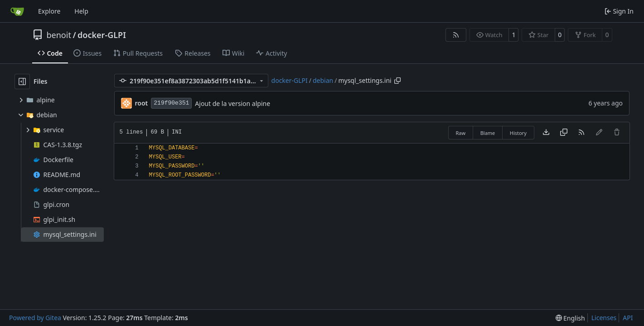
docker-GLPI (102, 35)
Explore (49, 11)
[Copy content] (564, 133)
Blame (488, 133)
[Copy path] (397, 81)
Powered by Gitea (35, 318)
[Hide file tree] (22, 81)
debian (323, 80)
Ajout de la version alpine (232, 103)
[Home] (17, 11)
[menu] (570, 318)
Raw (461, 133)
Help (81, 11)
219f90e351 (171, 103)
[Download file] (546, 133)
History (518, 133)
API (628, 318)
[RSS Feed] (456, 35)
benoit (59, 35)
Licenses (604, 318)
